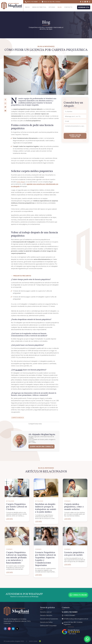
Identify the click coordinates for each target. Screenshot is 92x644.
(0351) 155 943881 (32, 2)
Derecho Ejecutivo (46, 615)
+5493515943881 (69, 615)
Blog (60, 7)
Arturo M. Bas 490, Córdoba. (52, 2)
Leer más (9, 519)
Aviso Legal (33, 641)
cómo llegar (21, 182)
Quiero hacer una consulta (42, 447)
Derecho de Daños (46, 622)
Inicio (27, 7)
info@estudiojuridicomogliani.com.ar (76, 619)
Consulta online (78, 595)
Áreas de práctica (39, 7)
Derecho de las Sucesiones (49, 619)
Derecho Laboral (46, 612)
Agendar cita (84, 7)
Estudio (52, 7)
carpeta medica (18, 418)
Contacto (68, 7)
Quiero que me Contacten (75, 136)
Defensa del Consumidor (48, 626)
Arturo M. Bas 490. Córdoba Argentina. (73, 623)
